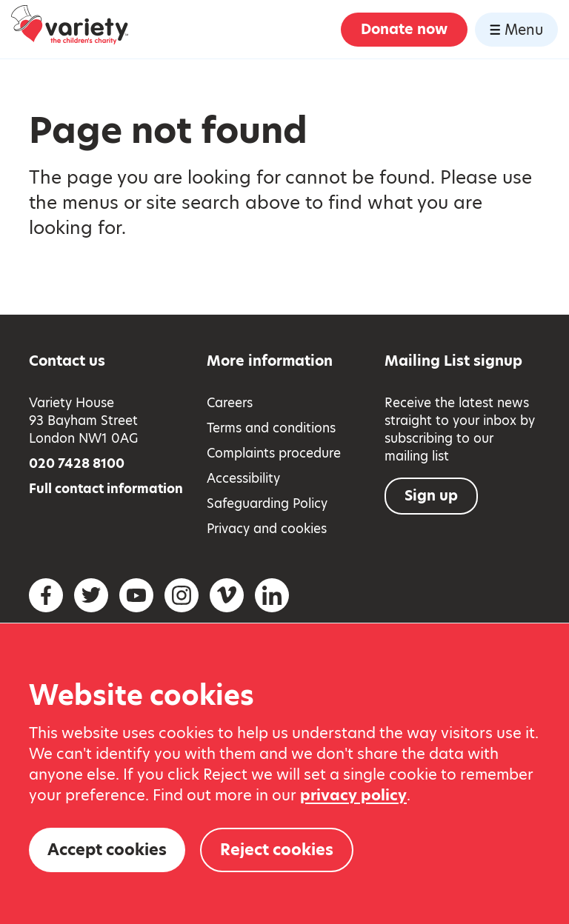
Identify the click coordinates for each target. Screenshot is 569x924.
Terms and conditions (271, 428)
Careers (230, 403)
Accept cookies (107, 850)
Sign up (431, 496)
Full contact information (106, 489)
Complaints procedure (274, 453)
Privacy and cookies (267, 529)
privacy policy (353, 795)
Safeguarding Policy (267, 503)
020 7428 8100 (77, 463)
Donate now (404, 29)
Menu (516, 30)
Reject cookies (277, 850)
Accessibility (243, 478)
